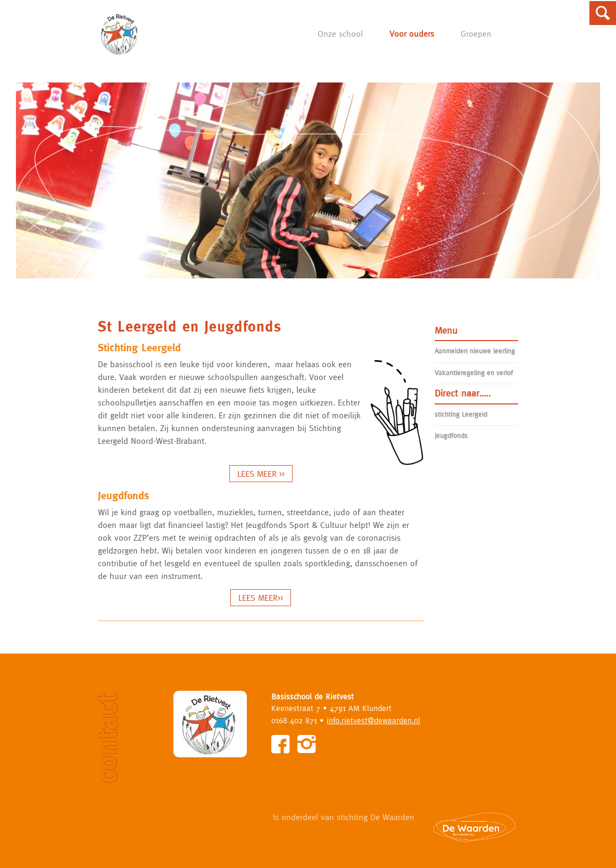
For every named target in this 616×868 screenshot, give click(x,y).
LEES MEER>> (261, 598)
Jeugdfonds (451, 436)
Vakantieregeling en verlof (474, 373)
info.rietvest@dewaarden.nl (373, 720)
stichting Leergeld (461, 414)
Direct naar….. (463, 393)
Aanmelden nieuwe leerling (475, 351)
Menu (446, 330)
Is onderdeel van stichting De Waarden (344, 817)
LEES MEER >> (261, 474)
